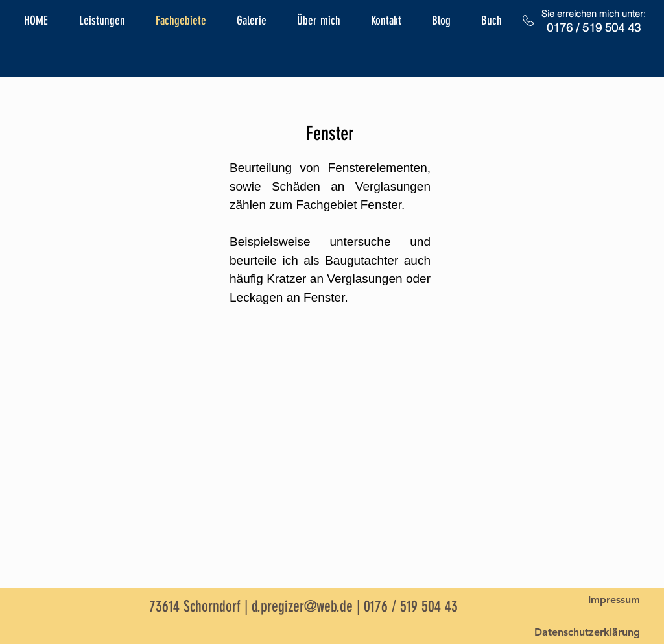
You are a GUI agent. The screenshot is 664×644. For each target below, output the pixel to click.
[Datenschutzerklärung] (587, 632)
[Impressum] (614, 600)
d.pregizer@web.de (302, 606)
